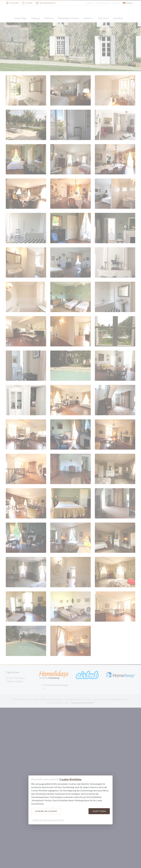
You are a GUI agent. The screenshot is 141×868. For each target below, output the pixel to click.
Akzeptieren (99, 811)
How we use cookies (46, 811)
